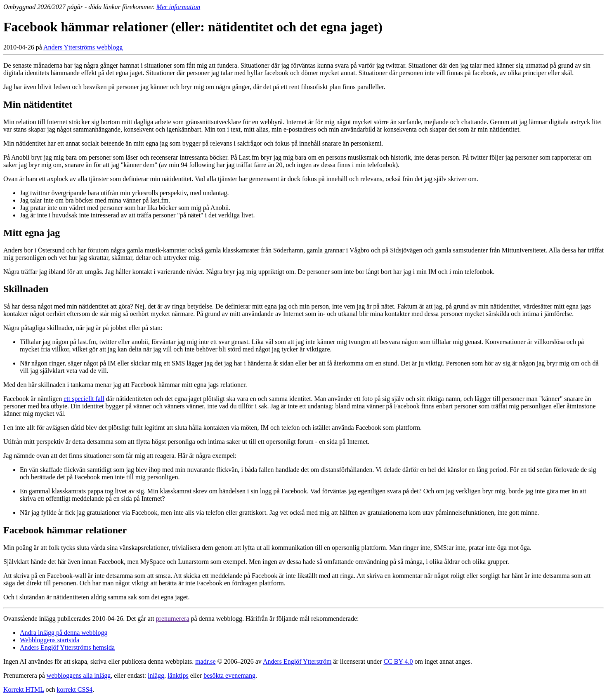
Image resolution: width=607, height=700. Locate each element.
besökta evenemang (229, 675)
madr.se (205, 661)
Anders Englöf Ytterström (297, 661)
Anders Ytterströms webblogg (83, 47)
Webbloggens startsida (50, 640)
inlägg (156, 675)
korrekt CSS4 (75, 689)
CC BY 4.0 (398, 661)
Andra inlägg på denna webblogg (64, 633)
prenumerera (173, 619)
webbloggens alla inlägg (79, 675)
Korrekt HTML (24, 689)
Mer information (178, 7)
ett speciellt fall (84, 399)
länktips (178, 675)
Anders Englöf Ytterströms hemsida (67, 647)
